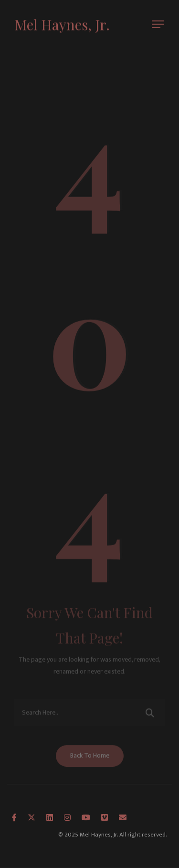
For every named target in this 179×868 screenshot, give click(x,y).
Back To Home (90, 759)
